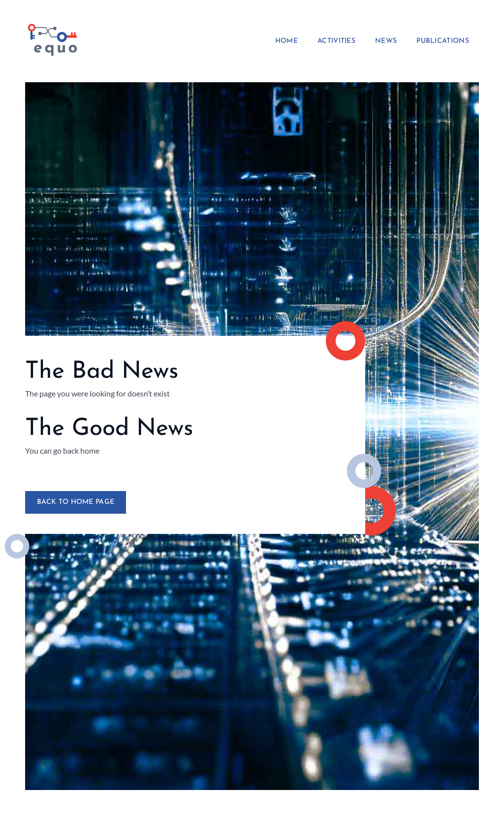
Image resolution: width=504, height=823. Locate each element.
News (386, 41)
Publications (443, 41)
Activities (336, 41)
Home (286, 41)
